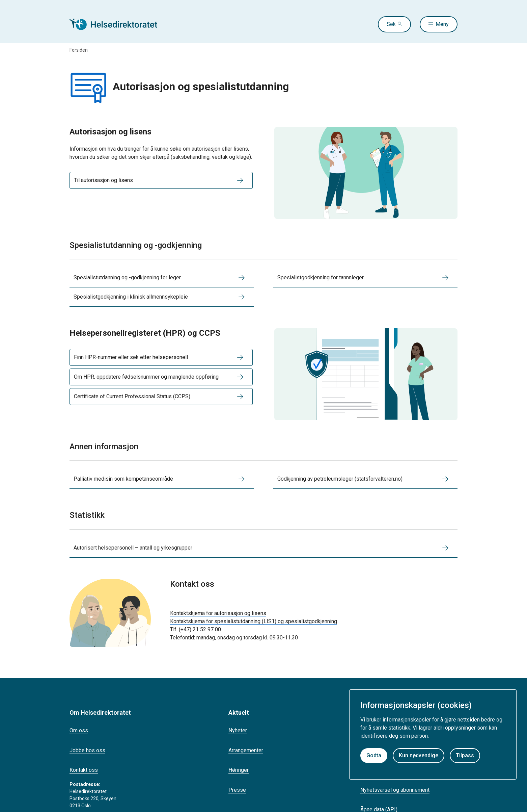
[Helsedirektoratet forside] (118, 24)
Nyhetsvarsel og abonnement (395, 790)
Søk (391, 24)
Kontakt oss (84, 770)
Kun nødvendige (419, 755)
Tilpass (465, 755)
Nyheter (238, 730)
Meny (442, 24)
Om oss (79, 730)
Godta (374, 755)
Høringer (239, 770)
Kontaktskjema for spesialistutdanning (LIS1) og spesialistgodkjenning (254, 621)
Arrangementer (246, 750)
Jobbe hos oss (87, 750)
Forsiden (79, 50)
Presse (237, 790)
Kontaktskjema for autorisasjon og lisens (218, 613)
